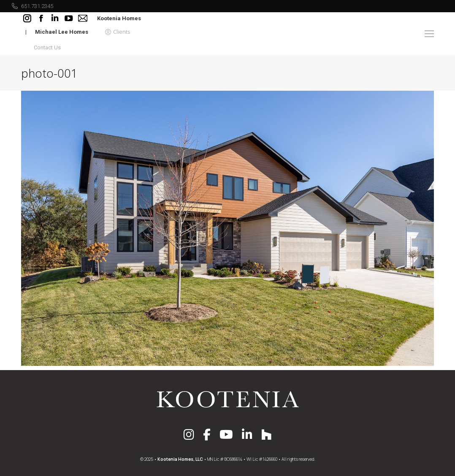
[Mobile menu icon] (429, 34)
